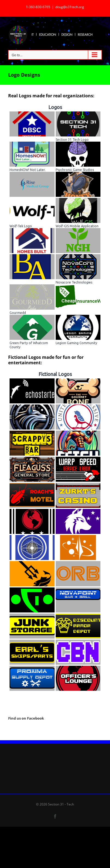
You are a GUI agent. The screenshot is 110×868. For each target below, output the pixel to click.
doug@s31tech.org (70, 7)
